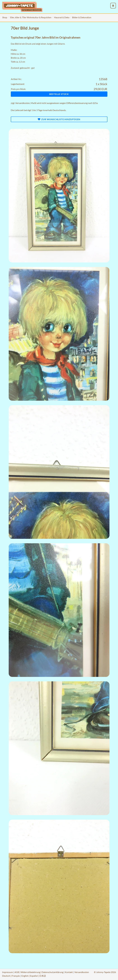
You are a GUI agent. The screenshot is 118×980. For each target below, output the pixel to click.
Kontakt (69, 972)
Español (34, 976)
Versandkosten (23, 103)
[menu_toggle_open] (113, 6)
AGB (17, 972)
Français (16, 976)
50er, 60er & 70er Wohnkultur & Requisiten (31, 17)
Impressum (7, 972)
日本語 (43, 976)
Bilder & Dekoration (82, 17)
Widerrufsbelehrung (30, 972)
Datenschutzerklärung (52, 972)
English (25, 976)
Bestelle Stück (59, 94)
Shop (5, 17)
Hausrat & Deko (62, 17)
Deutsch (6, 976)
